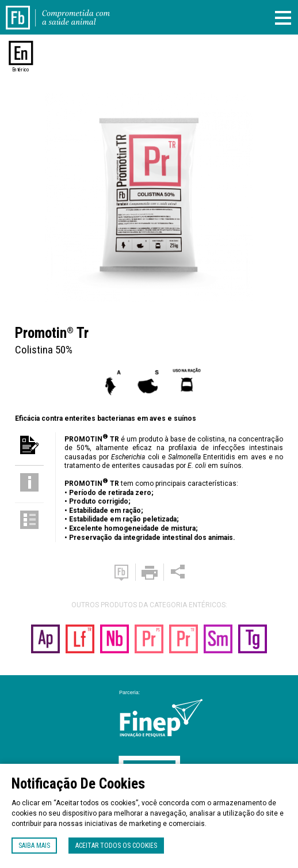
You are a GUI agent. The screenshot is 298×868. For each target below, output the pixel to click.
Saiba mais (34, 846)
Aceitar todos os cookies (116, 846)
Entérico (21, 70)
